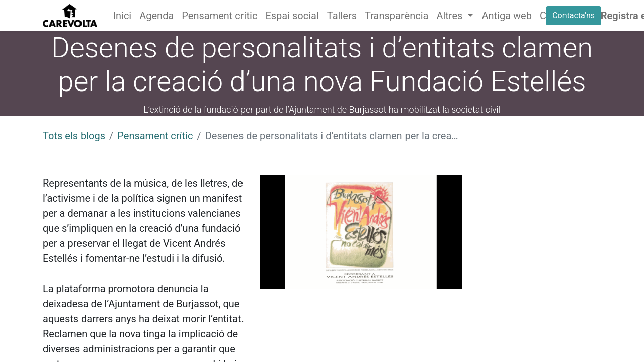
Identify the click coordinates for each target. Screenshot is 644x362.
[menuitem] (123, 16)
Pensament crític (155, 136)
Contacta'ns (574, 15)
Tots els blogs (74, 136)
